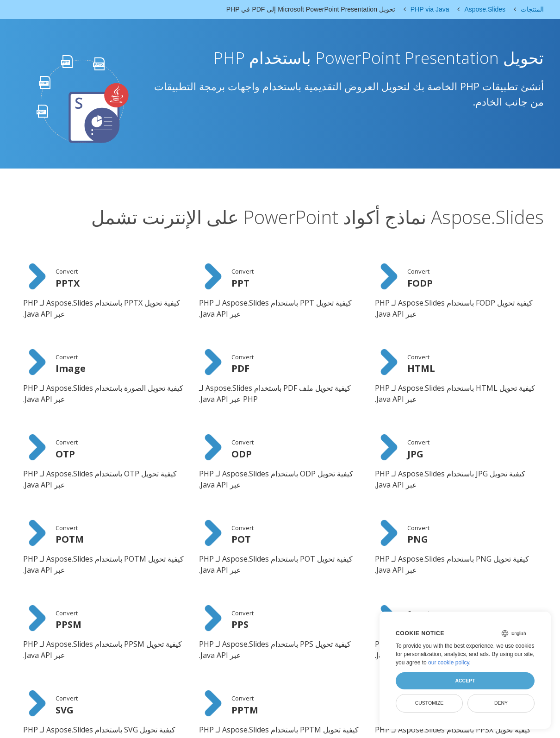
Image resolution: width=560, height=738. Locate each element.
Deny (501, 703)
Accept (465, 681)
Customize (429, 703)
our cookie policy (449, 663)
